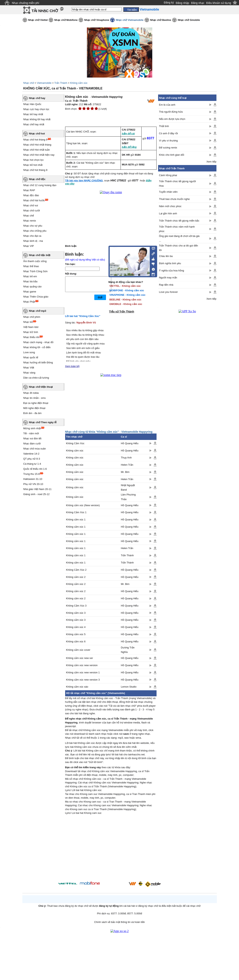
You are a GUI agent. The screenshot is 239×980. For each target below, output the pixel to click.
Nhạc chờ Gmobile (189, 20)
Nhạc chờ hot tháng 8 (35, 170)
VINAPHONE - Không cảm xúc (127, 295)
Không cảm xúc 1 (76, 520)
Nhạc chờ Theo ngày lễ (43, 422)
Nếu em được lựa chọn (172, 119)
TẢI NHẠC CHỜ (45, 11)
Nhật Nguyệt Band (128, 487)
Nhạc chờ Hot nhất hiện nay (39, 155)
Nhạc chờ (29, 83)
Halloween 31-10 (33, 479)
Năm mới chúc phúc (170, 206)
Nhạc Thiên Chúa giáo (36, 297)
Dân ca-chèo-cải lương (36, 378)
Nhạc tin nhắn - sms (35, 398)
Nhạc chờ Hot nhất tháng (37, 145)
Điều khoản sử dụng (219, 3)
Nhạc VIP (29, 246)
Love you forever (169, 292)
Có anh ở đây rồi (169, 133)
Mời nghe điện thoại (34, 408)
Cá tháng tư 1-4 (32, 464)
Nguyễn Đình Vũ (86, 323)
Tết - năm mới (31, 433)
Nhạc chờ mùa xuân (35, 449)
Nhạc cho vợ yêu (33, 226)
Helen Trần (127, 465)
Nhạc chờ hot (37, 134)
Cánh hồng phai (168, 175)
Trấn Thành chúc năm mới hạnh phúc (177, 229)
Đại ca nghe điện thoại (36, 403)
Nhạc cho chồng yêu (35, 231)
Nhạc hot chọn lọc (34, 160)
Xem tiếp (211, 162)
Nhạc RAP (29, 190)
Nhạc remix (30, 221)
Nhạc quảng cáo (32, 286)
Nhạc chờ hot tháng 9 (35, 140)
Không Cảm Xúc (75, 443)
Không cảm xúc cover (78, 650)
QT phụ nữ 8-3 (32, 459)
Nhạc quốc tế (31, 357)
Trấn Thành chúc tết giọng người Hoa (177, 184)
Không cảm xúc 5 (76, 634)
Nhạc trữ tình (31, 332)
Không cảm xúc (79, 83)
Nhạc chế (29, 216)
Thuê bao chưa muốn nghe (174, 199)
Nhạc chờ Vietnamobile (130, 20)
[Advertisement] (111, 849)
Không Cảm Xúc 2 (76, 570)
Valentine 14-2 (31, 454)
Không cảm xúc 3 (76, 613)
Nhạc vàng (29, 373)
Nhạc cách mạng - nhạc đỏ (38, 342)
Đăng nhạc (198, 3)
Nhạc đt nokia (31, 393)
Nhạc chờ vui (31, 205)
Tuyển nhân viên (168, 192)
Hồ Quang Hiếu (130, 443)
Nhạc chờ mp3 (38, 311)
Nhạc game (30, 292)
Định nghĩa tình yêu (170, 263)
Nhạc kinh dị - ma (33, 241)
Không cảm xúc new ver (80, 658)
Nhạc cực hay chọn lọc (36, 109)
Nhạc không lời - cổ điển (37, 347)
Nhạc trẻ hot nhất (33, 165)
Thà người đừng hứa (171, 112)
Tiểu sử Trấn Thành (122, 312)
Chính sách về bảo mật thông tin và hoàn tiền (119, 922)
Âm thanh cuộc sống (35, 261)
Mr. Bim (125, 472)
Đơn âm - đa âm (32, 413)
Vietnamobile (44, 83)
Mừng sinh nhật (32, 428)
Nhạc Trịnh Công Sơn (35, 271)
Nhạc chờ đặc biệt (40, 255)
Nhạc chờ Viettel (38, 20)
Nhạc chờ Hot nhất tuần (37, 150)
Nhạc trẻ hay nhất (33, 114)
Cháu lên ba (166, 256)
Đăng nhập (183, 3)
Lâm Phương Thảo (128, 497)
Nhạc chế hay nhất (34, 124)
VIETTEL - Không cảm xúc (125, 286)
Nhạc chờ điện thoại (41, 387)
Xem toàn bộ (72, 366)
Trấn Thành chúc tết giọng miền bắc (179, 221)
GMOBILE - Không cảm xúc (126, 304)
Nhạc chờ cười (32, 211)
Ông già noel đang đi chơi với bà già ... (179, 238)
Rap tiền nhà (166, 285)
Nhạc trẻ (28, 322)
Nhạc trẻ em (30, 276)
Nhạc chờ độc (37, 179)
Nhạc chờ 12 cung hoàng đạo (40, 185)
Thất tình (164, 126)
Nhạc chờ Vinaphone (97, 20)
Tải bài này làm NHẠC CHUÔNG (84, 181)
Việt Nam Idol (31, 327)
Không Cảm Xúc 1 (76, 512)
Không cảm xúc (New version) (83, 505)
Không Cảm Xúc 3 (76, 606)
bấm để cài (128, 134)
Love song (29, 352)
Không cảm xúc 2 (76, 577)
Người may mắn (168, 278)
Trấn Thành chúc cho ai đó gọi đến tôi (179, 248)
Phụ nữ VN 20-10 (33, 484)
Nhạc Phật (29, 302)
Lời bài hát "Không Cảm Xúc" (83, 316)
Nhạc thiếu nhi (31, 337)
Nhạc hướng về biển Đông (38, 362)
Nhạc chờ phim (32, 317)
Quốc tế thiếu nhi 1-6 (35, 469)
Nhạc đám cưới (32, 444)
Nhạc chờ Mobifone (66, 20)
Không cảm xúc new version (82, 665)
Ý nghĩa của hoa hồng (172, 271)
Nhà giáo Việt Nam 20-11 (38, 489)
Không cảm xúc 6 (76, 641)
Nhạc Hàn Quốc (32, 104)
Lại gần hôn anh (168, 213)
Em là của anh (167, 105)
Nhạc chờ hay (37, 98)
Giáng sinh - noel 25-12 (36, 494)
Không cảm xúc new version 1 (83, 672)
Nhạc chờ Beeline (161, 20)
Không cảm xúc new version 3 (83, 680)
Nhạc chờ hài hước (34, 200)
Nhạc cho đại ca (32, 236)
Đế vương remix (168, 148)
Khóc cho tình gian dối (172, 155)
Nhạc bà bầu (30, 281)
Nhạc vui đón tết (32, 438)
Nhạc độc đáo (31, 195)
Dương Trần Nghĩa (128, 650)
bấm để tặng (129, 147)
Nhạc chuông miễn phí (26, 3)
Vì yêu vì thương (169, 141)
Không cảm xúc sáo (77, 687)
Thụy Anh (126, 458)
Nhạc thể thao (31, 266)
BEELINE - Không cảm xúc (125, 300)
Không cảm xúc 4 (76, 627)
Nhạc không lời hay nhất (37, 119)
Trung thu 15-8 (32, 474)
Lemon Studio (129, 687)
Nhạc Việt (29, 368)
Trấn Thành (61, 83)
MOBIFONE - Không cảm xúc (127, 290)
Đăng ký (169, 3)
